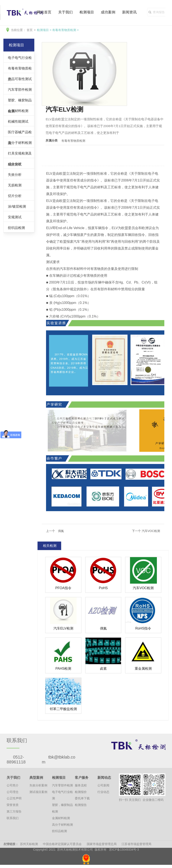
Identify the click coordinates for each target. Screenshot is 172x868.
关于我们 (65, 12)
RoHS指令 (143, 628)
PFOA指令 (63, 588)
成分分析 (15, 164)
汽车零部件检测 (20, 89)
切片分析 (15, 196)
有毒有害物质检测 (64, 30)
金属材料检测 (18, 111)
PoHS (103, 588)
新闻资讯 (129, 12)
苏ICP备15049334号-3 (124, 850)
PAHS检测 (63, 669)
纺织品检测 (16, 228)
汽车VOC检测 (143, 588)
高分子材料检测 (20, 143)
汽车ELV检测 (63, 628)
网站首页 (44, 12)
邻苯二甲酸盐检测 (63, 709)
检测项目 (87, 12)
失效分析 (15, 174)
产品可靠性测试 (20, 79)
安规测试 (15, 217)
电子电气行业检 (20, 58)
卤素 (103, 669)
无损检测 (15, 185)
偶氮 (103, 628)
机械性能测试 (18, 121)
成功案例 (108, 12)
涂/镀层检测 (17, 206)
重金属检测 (143, 669)
